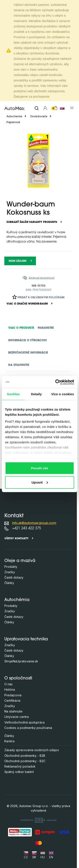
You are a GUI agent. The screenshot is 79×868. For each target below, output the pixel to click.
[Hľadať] (37, 108)
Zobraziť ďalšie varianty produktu (32, 222)
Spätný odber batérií (19, 772)
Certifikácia (12, 701)
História (10, 689)
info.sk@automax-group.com (34, 523)
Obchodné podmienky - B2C (25, 761)
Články (9, 583)
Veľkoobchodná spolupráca (24, 722)
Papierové (13, 122)
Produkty (11, 567)
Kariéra (9, 741)
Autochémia (17, 600)
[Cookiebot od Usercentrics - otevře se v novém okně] (56, 382)
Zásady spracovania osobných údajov (32, 750)
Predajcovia (13, 695)
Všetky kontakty (16, 539)
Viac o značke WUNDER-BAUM (27, 304)
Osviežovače (39, 116)
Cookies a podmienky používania (28, 728)
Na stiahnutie (13, 711)
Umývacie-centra (17, 717)
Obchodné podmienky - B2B (25, 756)
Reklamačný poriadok (20, 766)
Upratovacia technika (26, 639)
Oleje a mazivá (20, 561)
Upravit (40, 482)
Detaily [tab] (36, 394)
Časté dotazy (14, 577)
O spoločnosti (18, 678)
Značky (10, 572)
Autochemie (14, 116)
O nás (8, 684)
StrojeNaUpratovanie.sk (21, 661)
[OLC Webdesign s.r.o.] (39, 820)
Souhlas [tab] (13, 394)
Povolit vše (39, 468)
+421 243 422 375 (27, 528)
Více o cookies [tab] (63, 394)
